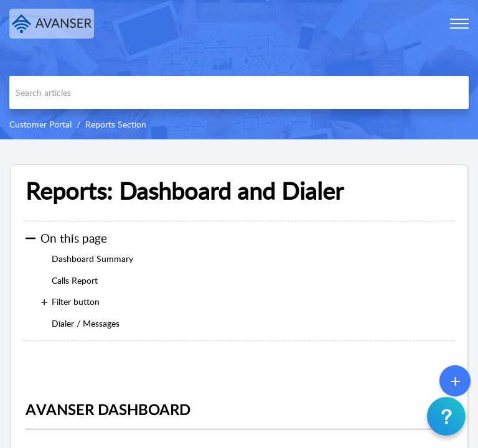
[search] (239, 92)
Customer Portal (40, 124)
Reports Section (116, 124)
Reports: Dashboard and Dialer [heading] (185, 191)
